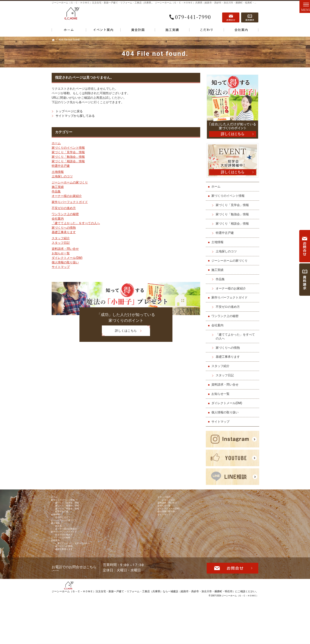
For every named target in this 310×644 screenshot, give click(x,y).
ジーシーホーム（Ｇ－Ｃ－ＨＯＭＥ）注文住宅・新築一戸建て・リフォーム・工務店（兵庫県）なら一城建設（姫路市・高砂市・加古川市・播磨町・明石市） (143, 634)
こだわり (207, 31)
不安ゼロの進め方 (64, 208)
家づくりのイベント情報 (68, 148)
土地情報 (58, 172)
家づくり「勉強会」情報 (68, 157)
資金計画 (138, 31)
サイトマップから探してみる (75, 116)
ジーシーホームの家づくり (70, 182)
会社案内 (58, 219)
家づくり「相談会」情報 (68, 161)
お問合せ (231, 15)
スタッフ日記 (61, 243)
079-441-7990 (190, 15)
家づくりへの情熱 (64, 228)
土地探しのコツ (62, 176)
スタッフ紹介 (61, 238)
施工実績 (58, 187)
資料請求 (250, 15)
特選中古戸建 (61, 166)
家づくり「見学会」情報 (68, 152)
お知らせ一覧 (61, 253)
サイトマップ (61, 267)
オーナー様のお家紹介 (67, 196)
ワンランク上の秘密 (65, 214)
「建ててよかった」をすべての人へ (76, 223)
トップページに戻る (69, 111)
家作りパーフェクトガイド (70, 202)
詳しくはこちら (119, 331)
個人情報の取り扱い (65, 262)
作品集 (56, 191)
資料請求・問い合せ (65, 249)
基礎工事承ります (64, 232)
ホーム (56, 143)
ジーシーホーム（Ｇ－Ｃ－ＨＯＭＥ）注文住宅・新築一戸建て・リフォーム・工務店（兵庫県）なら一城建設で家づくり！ (117, 3)
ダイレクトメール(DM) (67, 258)
